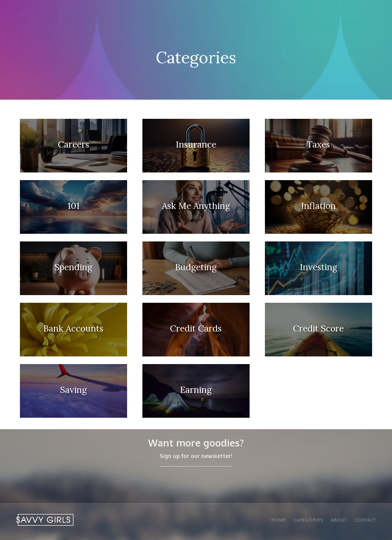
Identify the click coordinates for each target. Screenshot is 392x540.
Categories (308, 520)
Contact (365, 520)
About (339, 520)
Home (279, 520)
